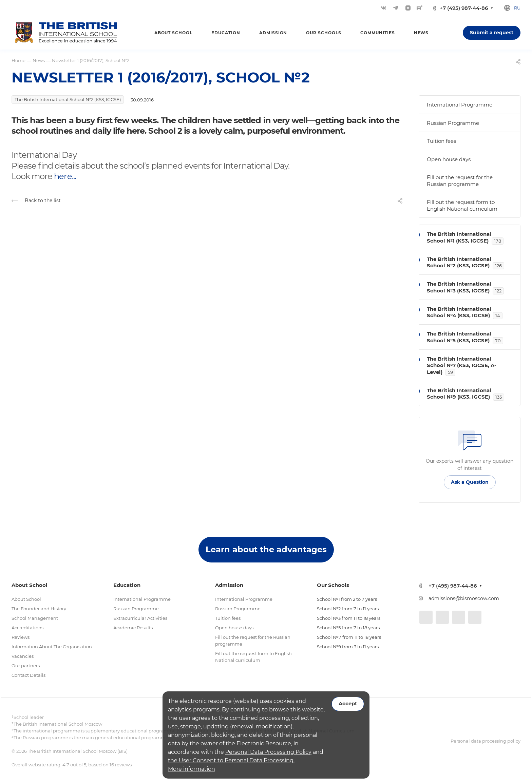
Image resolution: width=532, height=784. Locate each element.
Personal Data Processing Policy (268, 752)
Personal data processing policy (486, 741)
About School (26, 599)
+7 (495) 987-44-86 (464, 8)
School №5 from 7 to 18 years (348, 628)
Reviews (21, 637)
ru (517, 8)
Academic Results (133, 628)
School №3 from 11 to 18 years (349, 618)
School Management (35, 618)
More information (192, 769)
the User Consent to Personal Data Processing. (231, 760)
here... (65, 176)
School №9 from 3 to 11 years (348, 647)
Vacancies (23, 656)
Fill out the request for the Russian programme (460, 181)
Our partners (26, 666)
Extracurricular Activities (140, 618)
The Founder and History (39, 609)
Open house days (449, 159)
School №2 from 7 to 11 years (348, 609)
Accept (348, 704)
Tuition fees (441, 141)
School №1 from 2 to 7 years (347, 599)
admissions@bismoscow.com (464, 598)
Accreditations (27, 628)
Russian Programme (453, 123)
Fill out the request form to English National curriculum (462, 205)
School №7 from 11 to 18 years (349, 637)
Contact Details (28, 675)
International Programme (460, 105)
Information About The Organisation (52, 647)
